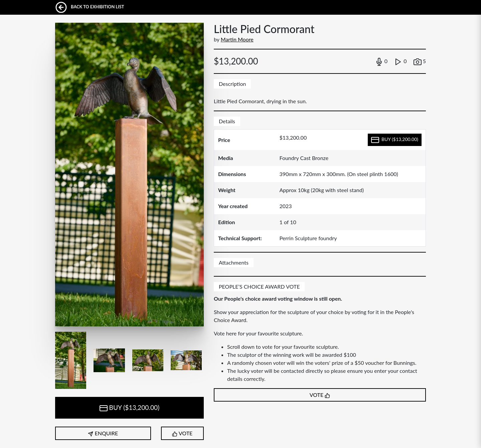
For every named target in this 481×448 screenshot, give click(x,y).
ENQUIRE (103, 433)
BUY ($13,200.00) (130, 408)
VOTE (182, 433)
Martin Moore (237, 39)
